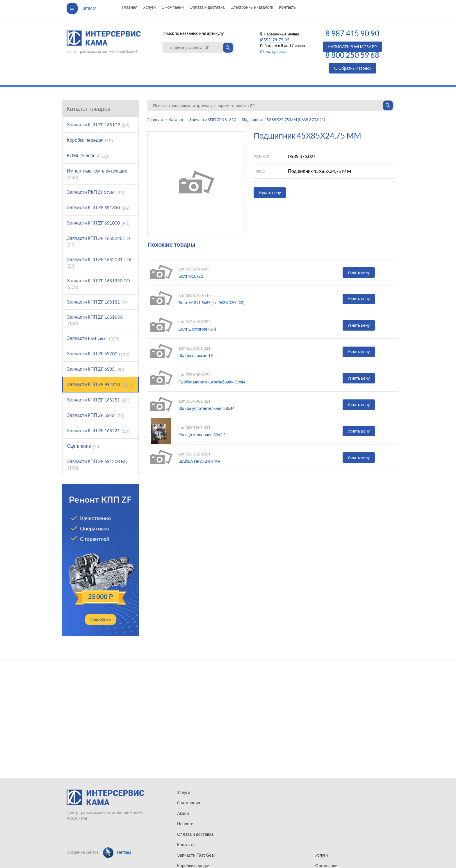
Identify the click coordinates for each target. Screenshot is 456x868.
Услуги (149, 7)
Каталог (81, 8)
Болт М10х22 (191, 276)
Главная (130, 7)
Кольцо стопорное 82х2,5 (202, 435)
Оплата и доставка (207, 7)
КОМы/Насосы (88, 156)
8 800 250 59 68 (352, 55)
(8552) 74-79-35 (275, 40)
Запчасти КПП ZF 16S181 (97, 302)
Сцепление (84, 446)
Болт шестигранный (197, 329)
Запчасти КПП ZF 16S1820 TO (98, 284)
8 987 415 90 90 (352, 33)
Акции (183, 813)
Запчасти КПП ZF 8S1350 (98, 208)
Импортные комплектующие (97, 174)
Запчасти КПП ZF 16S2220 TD (98, 241)
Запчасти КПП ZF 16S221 (98, 431)
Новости (185, 824)
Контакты (288, 7)
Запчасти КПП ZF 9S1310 (99, 384)
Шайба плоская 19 (196, 355)
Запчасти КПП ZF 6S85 (96, 369)
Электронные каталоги (252, 7)
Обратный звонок (352, 68)
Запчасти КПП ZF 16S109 (98, 125)
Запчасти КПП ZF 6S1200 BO (97, 464)
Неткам (117, 852)
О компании (172, 7)
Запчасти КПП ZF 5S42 (96, 415)
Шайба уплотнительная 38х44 (207, 408)
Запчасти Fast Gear (93, 338)
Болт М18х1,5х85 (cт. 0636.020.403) (212, 303)
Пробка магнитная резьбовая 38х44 (212, 382)
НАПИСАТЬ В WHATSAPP (352, 47)
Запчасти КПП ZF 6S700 (98, 354)
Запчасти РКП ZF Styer (96, 192)
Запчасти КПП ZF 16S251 (98, 400)
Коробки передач (90, 140)
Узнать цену (270, 192)
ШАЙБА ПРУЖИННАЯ (199, 461)
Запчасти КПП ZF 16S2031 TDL (100, 262)
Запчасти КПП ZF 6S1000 (98, 223)
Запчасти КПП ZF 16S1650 (95, 320)
